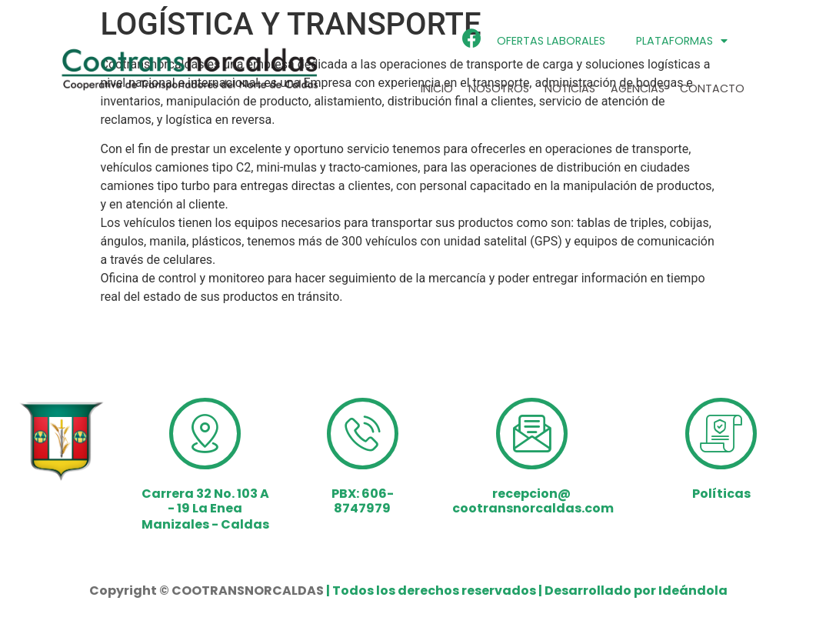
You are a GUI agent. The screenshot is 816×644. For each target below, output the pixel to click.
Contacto (712, 88)
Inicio (437, 88)
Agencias (638, 88)
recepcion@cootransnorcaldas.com (533, 501)
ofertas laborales (551, 41)
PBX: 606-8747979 (363, 501)
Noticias (570, 88)
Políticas (721, 494)
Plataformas (682, 41)
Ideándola (693, 591)
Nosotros (499, 88)
